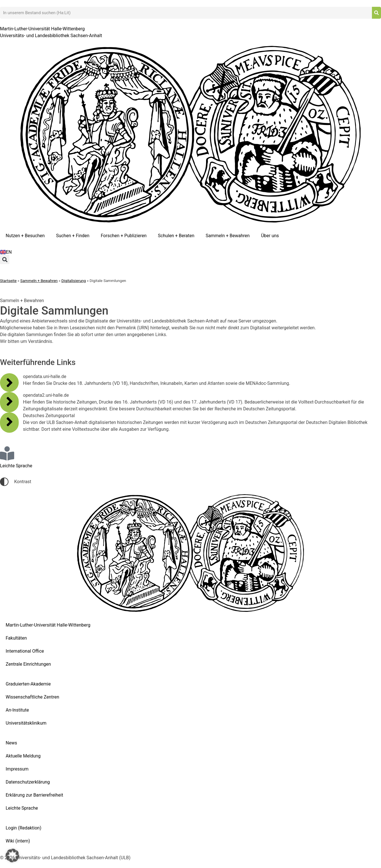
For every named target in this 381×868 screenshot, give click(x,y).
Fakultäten (16, 638)
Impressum (17, 769)
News (11, 743)
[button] (5, 259)
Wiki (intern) (18, 841)
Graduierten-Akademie (28, 684)
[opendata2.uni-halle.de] (9, 401)
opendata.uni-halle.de (45, 376)
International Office (25, 651)
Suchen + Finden (73, 236)
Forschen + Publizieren (124, 236)
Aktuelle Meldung (23, 756)
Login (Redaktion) (24, 828)
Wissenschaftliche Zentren (32, 697)
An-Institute (17, 710)
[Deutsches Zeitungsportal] (9, 422)
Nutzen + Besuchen (25, 236)
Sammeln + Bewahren (228, 236)
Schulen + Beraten (176, 236)
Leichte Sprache (22, 808)
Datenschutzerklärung (28, 782)
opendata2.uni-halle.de (46, 395)
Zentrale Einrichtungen (28, 664)
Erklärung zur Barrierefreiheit (34, 795)
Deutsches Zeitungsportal (49, 416)
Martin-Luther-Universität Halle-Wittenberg (48, 625)
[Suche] (376, 13)
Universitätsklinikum (26, 723)
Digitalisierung (74, 281)
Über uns (270, 236)
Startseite (8, 281)
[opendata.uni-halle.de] (9, 383)
